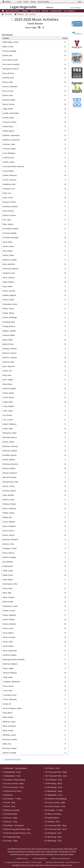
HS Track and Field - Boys (56, 772)
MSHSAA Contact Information (61, 858)
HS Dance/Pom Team (12, 791)
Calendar (25, 11)
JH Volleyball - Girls (53, 833)
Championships (56, 11)
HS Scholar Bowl (10, 814)
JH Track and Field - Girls (56, 829)
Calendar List (35, 11)
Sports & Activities (12, 11)
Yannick (34, 862)
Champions (69, 11)
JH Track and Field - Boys (56, 825)
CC (30, 862)
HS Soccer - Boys (10, 818)
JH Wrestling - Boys (53, 837)
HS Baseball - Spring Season (15, 768)
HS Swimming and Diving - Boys (17, 829)
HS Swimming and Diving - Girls (17, 833)
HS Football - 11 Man (12, 799)
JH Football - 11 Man (54, 810)
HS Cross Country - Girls (13, 787)
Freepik (39, 862)
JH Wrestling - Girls (53, 841)
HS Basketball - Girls (12, 776)
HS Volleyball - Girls (54, 780)
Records (45, 11)
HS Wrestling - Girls (54, 787)
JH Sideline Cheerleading (56, 799)
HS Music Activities (11, 810)
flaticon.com (20, 862)
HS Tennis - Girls (52, 768)
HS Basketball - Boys (12, 772)
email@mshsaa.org (22, 858)
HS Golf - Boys (9, 802)
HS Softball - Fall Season (14, 825)
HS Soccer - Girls (10, 822)
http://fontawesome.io (72, 862)
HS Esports (8, 795)
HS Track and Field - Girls (56, 776)
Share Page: (31, 27)
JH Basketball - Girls (54, 795)
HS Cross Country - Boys (13, 783)
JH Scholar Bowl (52, 818)
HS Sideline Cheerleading (14, 780)
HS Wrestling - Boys (54, 783)
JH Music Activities (53, 814)
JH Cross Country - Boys (55, 802)
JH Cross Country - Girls (55, 806)
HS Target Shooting (12, 837)
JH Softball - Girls (53, 822)
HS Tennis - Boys (10, 841)
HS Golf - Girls (9, 806)
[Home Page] (20, 2)
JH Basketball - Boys (54, 791)
